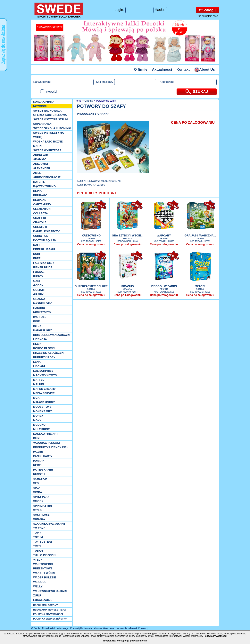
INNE (36, 321)
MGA (36, 398)
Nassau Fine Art (46, 434)
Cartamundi (42, 204)
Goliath (39, 290)
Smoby (38, 501)
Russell (40, 474)
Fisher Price (43, 267)
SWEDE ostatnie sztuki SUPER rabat (51, 122)
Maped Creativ (44, 389)
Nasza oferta (44, 102)
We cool (40, 582)
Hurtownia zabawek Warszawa (97, 628)
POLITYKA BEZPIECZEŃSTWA (50, 619)
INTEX (37, 326)
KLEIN (37, 344)
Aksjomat (41, 164)
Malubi (38, 384)
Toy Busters (43, 542)
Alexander (42, 168)
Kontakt (183, 69)
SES (36, 483)
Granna (39, 299)
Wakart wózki (44, 573)
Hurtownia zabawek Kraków (131, 628)
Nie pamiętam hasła (208, 16)
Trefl (38, 546)
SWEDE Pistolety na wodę (48, 135)
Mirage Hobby (44, 402)
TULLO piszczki (44, 555)
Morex (38, 416)
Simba (38, 492)
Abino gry (41, 155)
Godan (38, 285)
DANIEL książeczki (47, 231)
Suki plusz (41, 515)
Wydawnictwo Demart (50, 591)
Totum (38, 537)
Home (78, 101)
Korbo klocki (44, 348)
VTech (38, 560)
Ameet (38, 173)
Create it (40, 227)
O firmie (141, 69)
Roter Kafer (43, 470)
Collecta (41, 213)
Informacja (63, 628)
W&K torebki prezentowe (43, 566)
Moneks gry (42, 411)
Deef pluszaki (44, 249)
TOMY (37, 533)
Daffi (37, 245)
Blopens (40, 200)
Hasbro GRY (42, 303)
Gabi (37, 281)
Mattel (39, 380)
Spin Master (43, 506)
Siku (36, 488)
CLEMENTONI (42, 209)
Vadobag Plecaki (46, 443)
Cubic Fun (41, 236)
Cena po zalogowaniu (91, 244)
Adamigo (40, 159)
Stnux (38, 510)
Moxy (37, 420)
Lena (37, 362)
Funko (38, 276)
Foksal (39, 272)
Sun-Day (39, 519)
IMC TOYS (40, 317)
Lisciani (39, 366)
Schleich (40, 479)
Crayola (40, 222)
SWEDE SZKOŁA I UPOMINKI (52, 128)
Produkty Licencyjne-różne (50, 449)
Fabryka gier (43, 263)
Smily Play (41, 497)
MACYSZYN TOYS (45, 375)
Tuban (38, 551)
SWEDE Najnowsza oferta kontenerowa (50, 113)
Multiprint (41, 429)
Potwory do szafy (106, 101)
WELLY (38, 586)
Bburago (40, 195)
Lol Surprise (43, 371)
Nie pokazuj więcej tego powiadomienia (125, 641)
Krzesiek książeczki (49, 353)
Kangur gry (42, 330)
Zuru (37, 595)
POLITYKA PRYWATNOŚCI (48, 614)
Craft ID (40, 218)
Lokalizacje (43, 600)
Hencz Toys (42, 312)
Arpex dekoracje (47, 177)
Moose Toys (42, 407)
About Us (205, 69)
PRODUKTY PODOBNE (97, 193)
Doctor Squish (45, 240)
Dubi (37, 254)
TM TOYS (39, 528)
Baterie (39, 182)
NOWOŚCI (40, 106)
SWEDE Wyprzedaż (47, 150)
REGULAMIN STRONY (46, 605)
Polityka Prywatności (215, 636)
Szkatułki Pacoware (49, 524)
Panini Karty (43, 456)
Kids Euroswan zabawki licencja (52, 337)
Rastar (39, 461)
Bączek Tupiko (44, 186)
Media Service (44, 393)
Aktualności (162, 69)
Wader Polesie (45, 577)
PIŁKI (37, 438)
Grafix (38, 294)
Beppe (38, 191)
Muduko (39, 425)
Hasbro (39, 308)
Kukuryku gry (44, 357)
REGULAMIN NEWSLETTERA (50, 610)
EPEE (37, 258)
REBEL (38, 465)
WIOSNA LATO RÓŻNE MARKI (48, 144)
